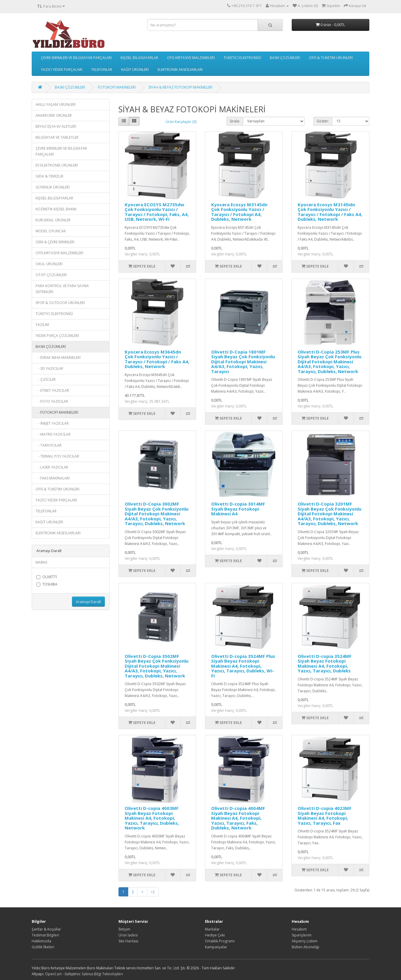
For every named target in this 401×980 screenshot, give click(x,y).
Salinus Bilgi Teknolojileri (102, 974)
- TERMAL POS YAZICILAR (57, 456)
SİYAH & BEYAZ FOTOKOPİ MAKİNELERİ (180, 87)
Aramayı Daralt (88, 602)
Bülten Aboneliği (305, 947)
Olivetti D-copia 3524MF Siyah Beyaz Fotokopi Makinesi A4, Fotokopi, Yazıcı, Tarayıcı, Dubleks (325, 664)
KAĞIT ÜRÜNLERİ (135, 69)
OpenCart (53, 974)
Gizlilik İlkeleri (43, 947)
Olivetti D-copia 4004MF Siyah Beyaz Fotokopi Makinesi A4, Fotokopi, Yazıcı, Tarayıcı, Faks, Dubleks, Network (238, 818)
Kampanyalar (216, 947)
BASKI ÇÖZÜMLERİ (285, 58)
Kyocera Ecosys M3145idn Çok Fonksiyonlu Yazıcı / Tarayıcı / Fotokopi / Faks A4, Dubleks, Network (330, 212)
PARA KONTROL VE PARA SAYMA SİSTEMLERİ (62, 289)
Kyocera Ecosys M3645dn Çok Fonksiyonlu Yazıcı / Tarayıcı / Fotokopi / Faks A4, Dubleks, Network (157, 359)
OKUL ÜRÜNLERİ (49, 264)
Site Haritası (128, 941)
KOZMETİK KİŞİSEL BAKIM (56, 209)
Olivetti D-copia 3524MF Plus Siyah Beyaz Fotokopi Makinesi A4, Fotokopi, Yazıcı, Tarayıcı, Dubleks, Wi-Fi (243, 666)
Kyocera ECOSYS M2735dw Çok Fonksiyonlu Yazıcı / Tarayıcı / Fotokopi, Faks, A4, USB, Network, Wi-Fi (157, 212)
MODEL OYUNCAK (51, 231)
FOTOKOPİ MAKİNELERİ (117, 87)
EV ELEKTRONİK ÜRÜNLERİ (57, 165)
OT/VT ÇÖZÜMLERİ (51, 275)
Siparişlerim (302, 935)
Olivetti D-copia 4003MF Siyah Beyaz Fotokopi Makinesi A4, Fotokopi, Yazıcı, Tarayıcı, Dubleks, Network (152, 818)
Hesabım (299, 929)
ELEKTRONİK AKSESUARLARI (180, 69)
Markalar (212, 929)
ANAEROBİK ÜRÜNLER (54, 115)
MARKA (41, 562)
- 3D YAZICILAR (49, 369)
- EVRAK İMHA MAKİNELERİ (58, 358)
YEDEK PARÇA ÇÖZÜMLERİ (57, 336)
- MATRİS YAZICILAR (53, 434)
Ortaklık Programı (220, 941)
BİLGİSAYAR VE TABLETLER (57, 137)
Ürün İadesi (128, 935)
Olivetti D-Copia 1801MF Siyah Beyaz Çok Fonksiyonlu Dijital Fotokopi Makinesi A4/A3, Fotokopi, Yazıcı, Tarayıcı (243, 362)
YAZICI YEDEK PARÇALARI (62, 69)
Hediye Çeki (215, 935)
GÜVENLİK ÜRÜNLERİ (53, 187)
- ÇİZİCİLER (46, 379)
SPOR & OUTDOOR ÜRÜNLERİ (60, 303)
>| (153, 892)
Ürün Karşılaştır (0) (181, 122)
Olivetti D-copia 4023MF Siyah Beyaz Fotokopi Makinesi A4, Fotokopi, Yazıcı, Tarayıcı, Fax (325, 816)
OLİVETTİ (47, 577)
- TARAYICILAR (49, 445)
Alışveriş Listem (305, 941)
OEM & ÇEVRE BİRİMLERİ (55, 242)
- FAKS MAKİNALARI (53, 478)
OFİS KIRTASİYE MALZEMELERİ (191, 58)
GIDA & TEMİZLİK (49, 176)
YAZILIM (42, 325)
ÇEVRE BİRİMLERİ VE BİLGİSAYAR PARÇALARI (76, 58)
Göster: (323, 121)
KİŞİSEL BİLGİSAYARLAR (139, 58)
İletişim (124, 929)
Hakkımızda (41, 941)
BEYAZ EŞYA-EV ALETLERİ (56, 126)
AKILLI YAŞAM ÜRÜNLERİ (56, 104)
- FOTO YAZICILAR (52, 401)
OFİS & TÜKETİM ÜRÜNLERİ (331, 58)
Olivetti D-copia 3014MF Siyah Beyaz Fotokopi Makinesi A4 (238, 509)
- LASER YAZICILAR (52, 467)
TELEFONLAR (102, 69)
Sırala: (235, 121)
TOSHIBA (47, 584)
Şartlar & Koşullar (46, 929)
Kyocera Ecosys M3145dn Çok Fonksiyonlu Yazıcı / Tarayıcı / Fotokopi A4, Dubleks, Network (239, 212)
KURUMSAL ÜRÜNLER (53, 220)
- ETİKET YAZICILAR (52, 390)
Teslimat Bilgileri (45, 935)
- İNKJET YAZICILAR (52, 423)
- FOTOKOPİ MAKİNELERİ (57, 412)
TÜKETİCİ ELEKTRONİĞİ (242, 58)
